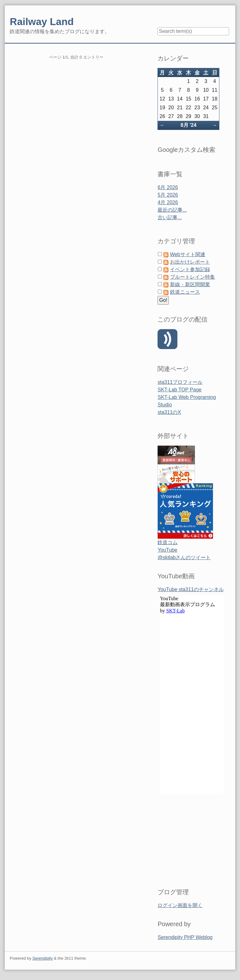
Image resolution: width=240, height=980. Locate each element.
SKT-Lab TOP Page (180, 390)
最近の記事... (172, 210)
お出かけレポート (190, 262)
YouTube (167, 550)
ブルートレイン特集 (192, 277)
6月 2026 (168, 187)
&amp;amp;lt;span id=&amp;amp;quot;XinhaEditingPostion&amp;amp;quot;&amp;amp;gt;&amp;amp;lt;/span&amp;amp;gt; (192, 734)
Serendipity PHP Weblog (185, 937)
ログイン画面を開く (180, 905)
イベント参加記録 (190, 269)
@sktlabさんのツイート (184, 557)
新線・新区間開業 (190, 284)
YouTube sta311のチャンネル (190, 589)
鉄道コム (167, 542)
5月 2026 (168, 195)
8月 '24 (189, 125)
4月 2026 (168, 202)
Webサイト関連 (188, 254)
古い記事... (170, 217)
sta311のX (169, 412)
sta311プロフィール (180, 382)
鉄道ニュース (185, 292)
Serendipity (43, 958)
